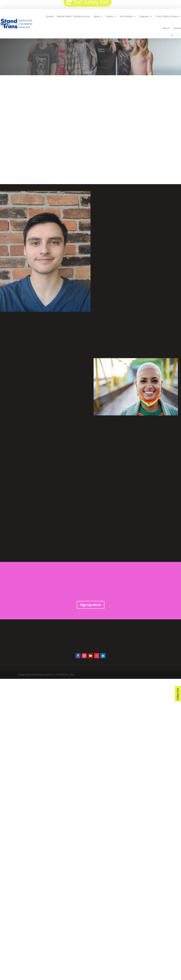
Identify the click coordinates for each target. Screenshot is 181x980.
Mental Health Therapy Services (74, 16)
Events (110, 16)
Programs (144, 16)
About (97, 16)
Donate (50, 16)
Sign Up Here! (91, 605)
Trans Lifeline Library (167, 16)
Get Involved (126, 16)
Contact (177, 28)
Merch (166, 28)
